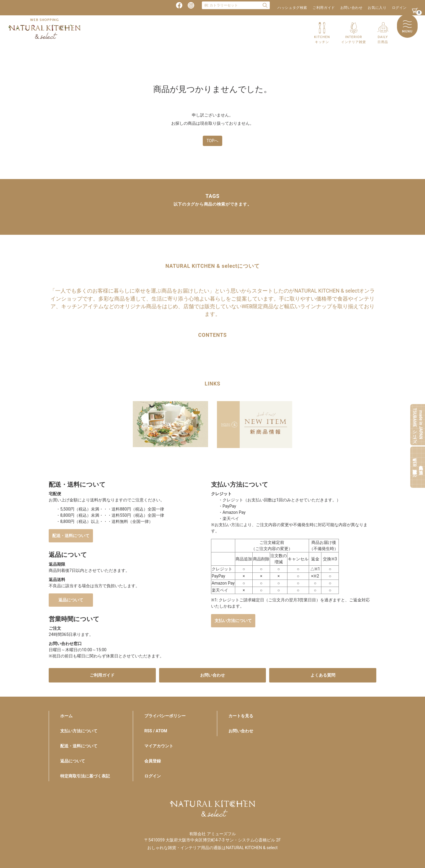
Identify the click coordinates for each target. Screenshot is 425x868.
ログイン (399, 8)
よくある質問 (323, 675)
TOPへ (213, 141)
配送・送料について (71, 536)
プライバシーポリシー (165, 716)
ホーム (66, 716)
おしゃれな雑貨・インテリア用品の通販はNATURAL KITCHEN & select (212, 848)
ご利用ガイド (324, 8)
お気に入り (377, 8)
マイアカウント (159, 746)
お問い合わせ (352, 8)
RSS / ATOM (156, 731)
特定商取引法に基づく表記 (85, 776)
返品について (71, 600)
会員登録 (153, 761)
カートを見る (241, 716)
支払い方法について (233, 621)
